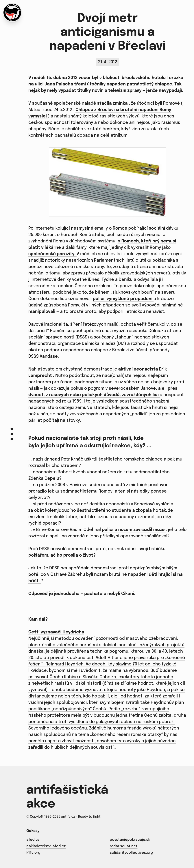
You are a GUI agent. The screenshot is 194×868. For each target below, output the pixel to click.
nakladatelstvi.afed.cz (46, 846)
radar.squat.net (124, 846)
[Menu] (12, 434)
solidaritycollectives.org (131, 853)
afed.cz (33, 840)
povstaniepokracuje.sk (130, 840)
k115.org (33, 853)
